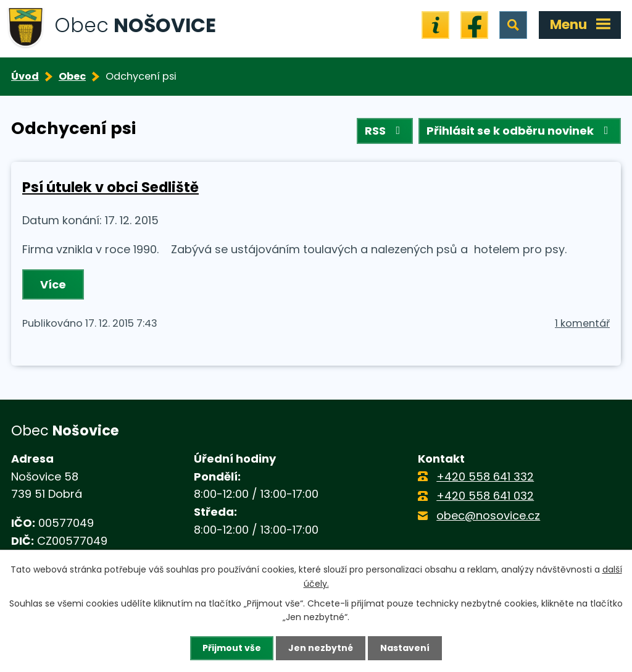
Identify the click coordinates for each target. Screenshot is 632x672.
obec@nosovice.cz (488, 515)
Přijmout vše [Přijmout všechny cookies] (232, 648)
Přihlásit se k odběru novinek (520, 131)
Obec (72, 76)
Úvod (25, 76)
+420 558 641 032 (485, 496)
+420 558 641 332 (485, 477)
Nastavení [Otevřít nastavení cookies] (405, 648)
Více (53, 284)
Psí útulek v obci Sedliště (110, 187)
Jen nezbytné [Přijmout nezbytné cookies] (321, 648)
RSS (385, 131)
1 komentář (582, 323)
